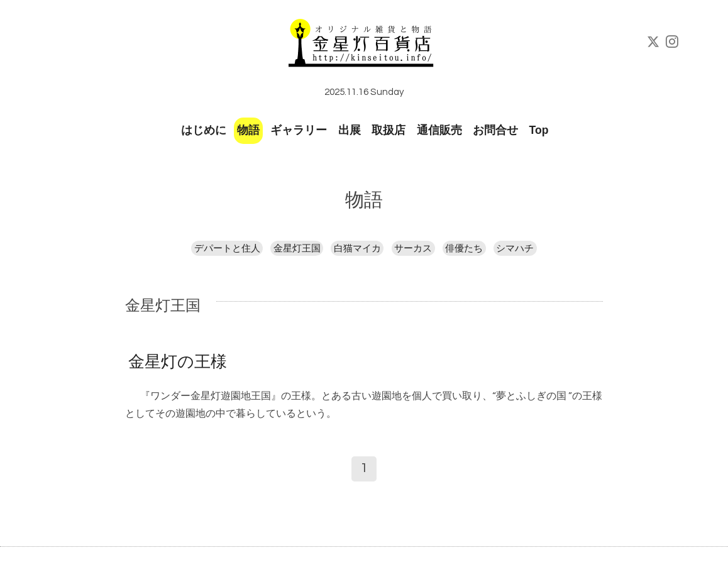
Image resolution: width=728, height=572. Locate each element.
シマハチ (515, 249)
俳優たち (464, 249)
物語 (248, 130)
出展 (350, 130)
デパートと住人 (227, 249)
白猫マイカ (357, 249)
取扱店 (389, 130)
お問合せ (495, 130)
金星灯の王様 (178, 362)
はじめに (204, 130)
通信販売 (439, 130)
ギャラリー (299, 130)
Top (539, 130)
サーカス (413, 249)
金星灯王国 (297, 249)
